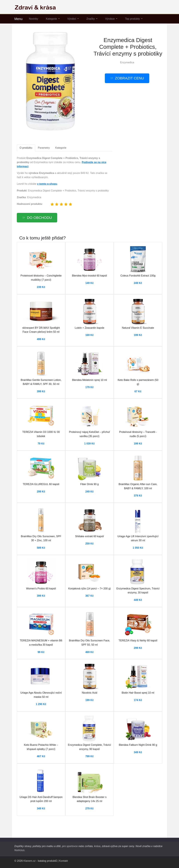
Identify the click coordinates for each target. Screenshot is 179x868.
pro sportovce (70, 846)
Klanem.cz (29, 861)
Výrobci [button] (72, 19)
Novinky (34, 19)
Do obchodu (39, 218)
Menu (18, 19)
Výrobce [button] (110, 19)
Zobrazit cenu (130, 78)
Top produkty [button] (133, 19)
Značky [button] (91, 19)
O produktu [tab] (26, 148)
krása (97, 846)
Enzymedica (127, 62)
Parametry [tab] (44, 148)
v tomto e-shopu (47, 184)
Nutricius (19, 850)
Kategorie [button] (52, 19)
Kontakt (63, 861)
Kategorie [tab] (61, 148)
